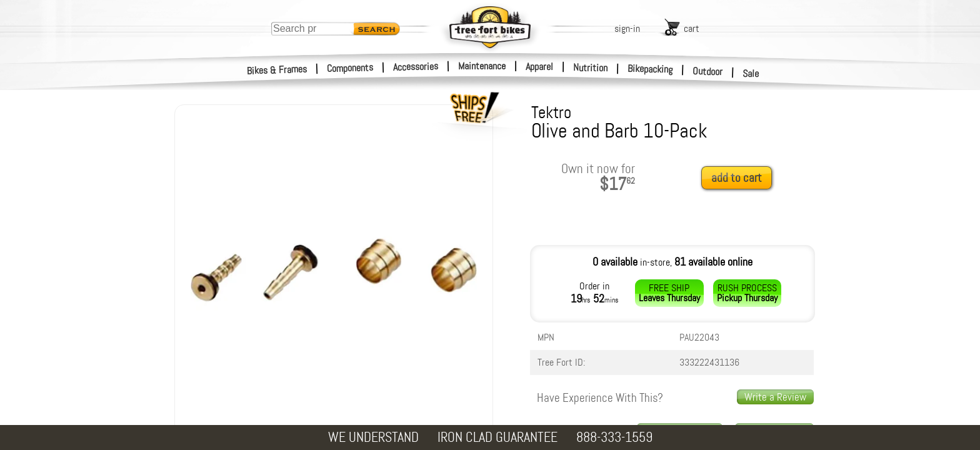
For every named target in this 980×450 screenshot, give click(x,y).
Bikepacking (650, 69)
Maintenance (482, 66)
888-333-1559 (614, 437)
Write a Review (775, 397)
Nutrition (590, 67)
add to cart (737, 178)
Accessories (416, 67)
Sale (751, 74)
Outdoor (708, 71)
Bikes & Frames (277, 70)
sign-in (627, 28)
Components (350, 68)
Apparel (539, 67)
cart (692, 28)
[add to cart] (740, 178)
